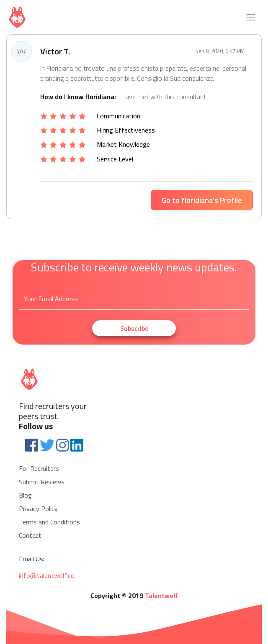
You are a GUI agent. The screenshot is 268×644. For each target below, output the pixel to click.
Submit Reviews (42, 482)
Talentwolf (161, 595)
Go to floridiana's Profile (202, 200)
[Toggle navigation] (251, 17)
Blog (25, 495)
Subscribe (134, 328)
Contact (30, 535)
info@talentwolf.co (47, 575)
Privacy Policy (38, 509)
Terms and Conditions (49, 522)
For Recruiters (39, 468)
